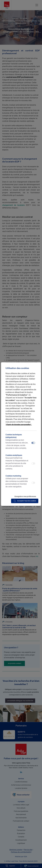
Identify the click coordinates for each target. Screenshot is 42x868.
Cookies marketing (17, 481)
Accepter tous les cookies (25, 501)
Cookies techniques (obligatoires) (17, 442)
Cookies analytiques (17, 462)
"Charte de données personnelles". (19, 425)
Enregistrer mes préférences (25, 496)
